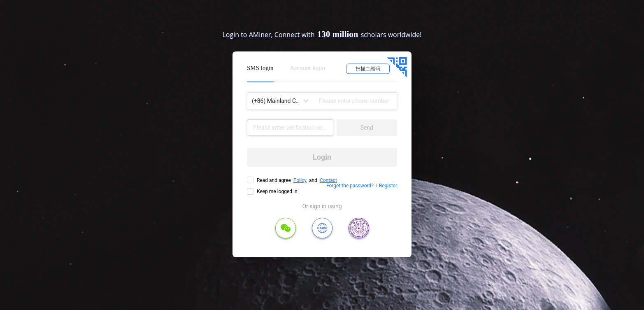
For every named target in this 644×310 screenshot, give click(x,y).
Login (322, 157)
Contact (328, 180)
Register (388, 186)
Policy (300, 180)
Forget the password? (350, 186)
